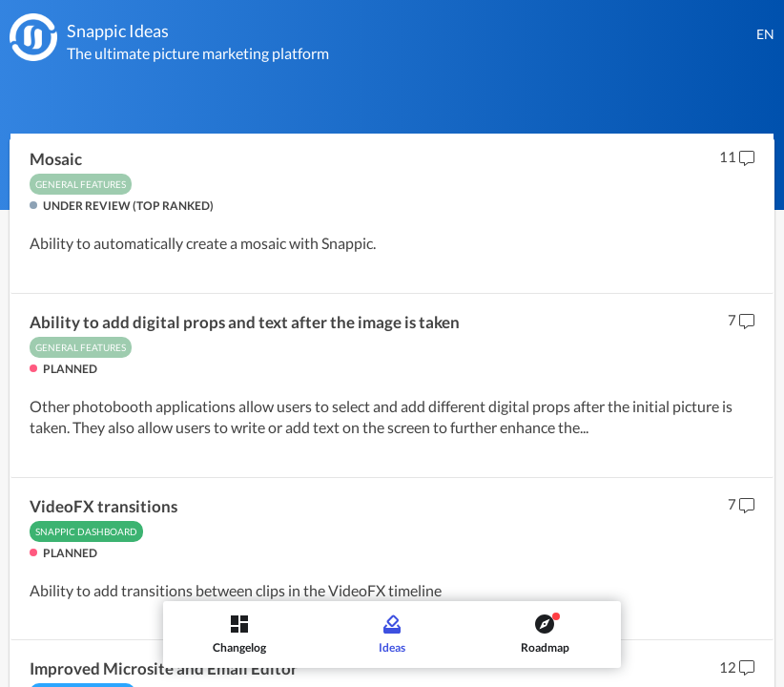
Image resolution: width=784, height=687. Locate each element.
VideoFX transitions (103, 507)
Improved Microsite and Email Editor (164, 669)
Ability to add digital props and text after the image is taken (245, 323)
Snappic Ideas (118, 31)
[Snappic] (33, 37)
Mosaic (56, 159)
